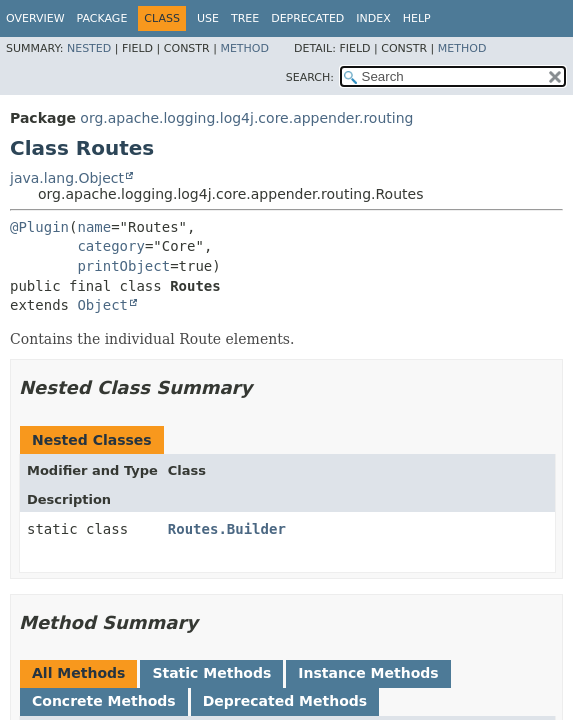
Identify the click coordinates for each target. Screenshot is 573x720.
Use (208, 18)
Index (373, 18)
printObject (123, 266)
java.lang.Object (67, 178)
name (94, 227)
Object (102, 305)
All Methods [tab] (78, 673)
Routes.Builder (227, 529)
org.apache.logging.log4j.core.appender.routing (246, 118)
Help (417, 18)
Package (102, 18)
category (110, 246)
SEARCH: (310, 77)
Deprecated (307, 18)
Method (244, 48)
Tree (245, 18)
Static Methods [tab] (211, 673)
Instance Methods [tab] (368, 673)
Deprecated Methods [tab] (285, 701)
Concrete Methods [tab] (104, 701)
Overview (35, 18)
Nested (89, 48)
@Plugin (39, 227)
